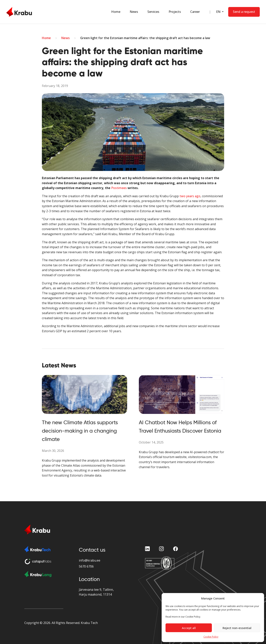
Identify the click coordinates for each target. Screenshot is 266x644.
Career (195, 12)
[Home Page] (19, 12)
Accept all (189, 628)
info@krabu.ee (90, 560)
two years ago (190, 196)
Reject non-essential (237, 628)
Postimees (119, 188)
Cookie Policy (211, 637)
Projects (175, 12)
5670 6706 (86, 566)
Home (116, 12)
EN (218, 12)
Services (153, 12)
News (134, 12)
